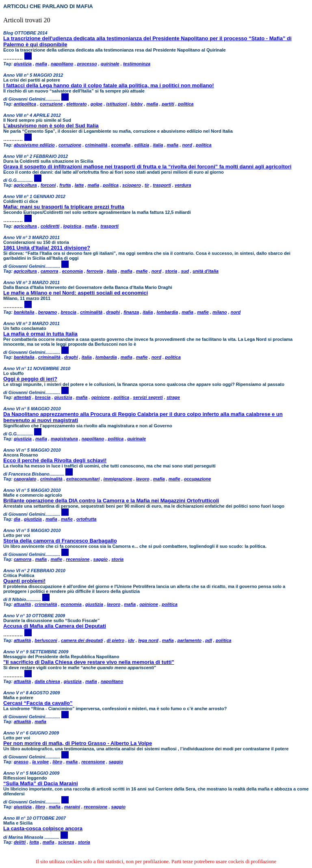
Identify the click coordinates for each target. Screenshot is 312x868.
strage (173, 397)
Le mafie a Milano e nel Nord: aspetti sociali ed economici (76, 293)
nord (187, 145)
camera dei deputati (82, 640)
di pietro (116, 640)
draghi (113, 312)
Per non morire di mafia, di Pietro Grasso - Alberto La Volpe (78, 743)
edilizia (142, 145)
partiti (168, 104)
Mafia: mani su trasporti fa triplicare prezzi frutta (64, 207)
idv (131, 640)
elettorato (76, 104)
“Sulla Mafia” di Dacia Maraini (41, 783)
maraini (72, 807)
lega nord (148, 640)
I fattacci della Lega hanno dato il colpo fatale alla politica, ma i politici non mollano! (109, 85)
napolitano (62, 64)
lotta (34, 842)
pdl (209, 640)
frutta (65, 185)
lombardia (167, 312)
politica (186, 104)
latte (79, 185)
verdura (183, 185)
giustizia (23, 64)
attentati (23, 397)
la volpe (40, 762)
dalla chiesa (47, 681)
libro (57, 762)
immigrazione (118, 479)
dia (17, 519)
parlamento (190, 640)
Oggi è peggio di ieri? (30, 379)
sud (185, 271)
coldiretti (50, 226)
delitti (20, 842)
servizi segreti (148, 397)
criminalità (96, 145)
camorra (49, 271)
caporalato (25, 479)
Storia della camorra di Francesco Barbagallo (60, 541)
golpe (96, 104)
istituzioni (116, 104)
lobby (137, 104)
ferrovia (95, 271)
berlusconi (46, 640)
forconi (48, 185)
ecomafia (121, 145)
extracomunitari (83, 479)
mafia (41, 64)
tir (147, 185)
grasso (21, 762)
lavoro (143, 479)
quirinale (110, 64)
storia (171, 271)
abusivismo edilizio (34, 145)
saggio (101, 559)
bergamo (48, 312)
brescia (68, 312)
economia (73, 271)
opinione (101, 397)
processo (87, 64)
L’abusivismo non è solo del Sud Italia (51, 126)
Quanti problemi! (24, 581)
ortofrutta (87, 519)
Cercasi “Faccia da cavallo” (38, 703)
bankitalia (24, 312)
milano (220, 312)
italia (158, 145)
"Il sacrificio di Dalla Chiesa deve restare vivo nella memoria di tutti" (89, 662)
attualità (22, 604)
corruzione (51, 104)
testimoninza (137, 64)
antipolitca (25, 104)
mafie (142, 271)
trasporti (162, 185)
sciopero (132, 185)
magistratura (64, 439)
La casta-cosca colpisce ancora (43, 828)
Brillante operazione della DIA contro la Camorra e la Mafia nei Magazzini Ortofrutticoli (111, 501)
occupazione (198, 479)
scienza (66, 842)
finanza (131, 312)
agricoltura (25, 185)
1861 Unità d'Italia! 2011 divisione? (47, 248)
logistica (73, 226)
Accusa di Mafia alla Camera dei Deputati (55, 626)
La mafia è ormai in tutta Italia (40, 334)
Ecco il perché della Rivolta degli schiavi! (55, 460)
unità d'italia (206, 271)
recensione (78, 559)
